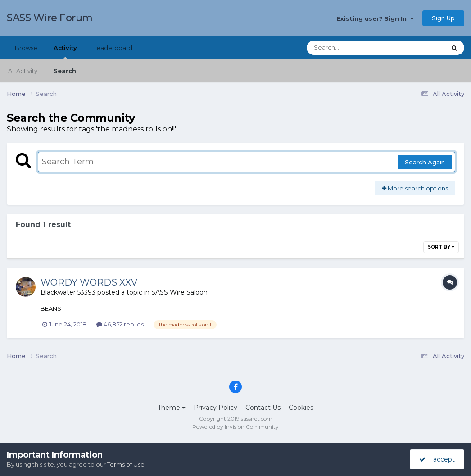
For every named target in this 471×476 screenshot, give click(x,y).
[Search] (351, 48)
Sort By (441, 247)
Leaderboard (113, 48)
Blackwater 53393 (68, 292)
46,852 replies (120, 324)
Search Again (425, 162)
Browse (26, 48)
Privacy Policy (215, 408)
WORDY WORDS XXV (89, 282)
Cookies (301, 408)
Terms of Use (126, 464)
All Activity (23, 71)
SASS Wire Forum (50, 18)
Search (65, 71)
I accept (437, 459)
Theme (172, 408)
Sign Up (443, 18)
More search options (415, 188)
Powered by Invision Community (235, 427)
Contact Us (263, 408)
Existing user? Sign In (375, 18)
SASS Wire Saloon (179, 292)
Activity (65, 52)
